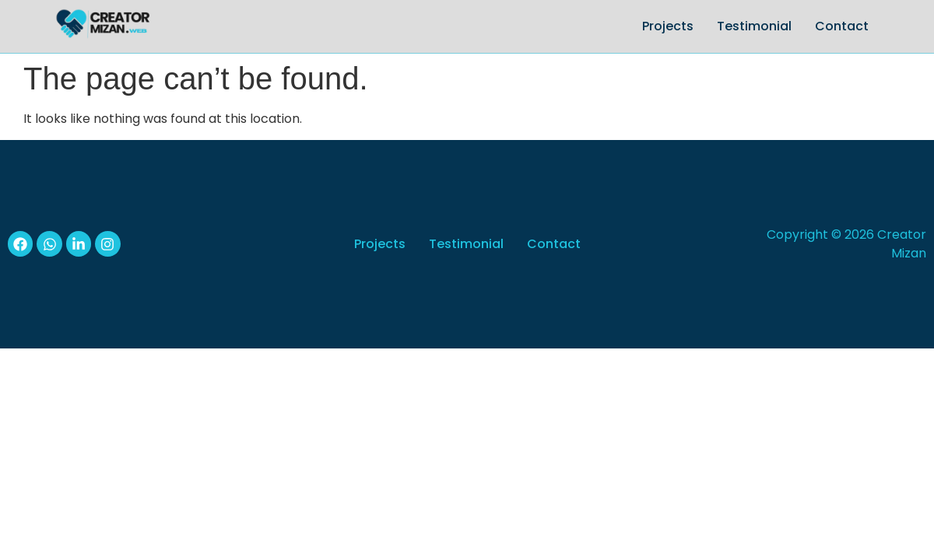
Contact (842, 26)
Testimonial (754, 26)
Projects (668, 26)
